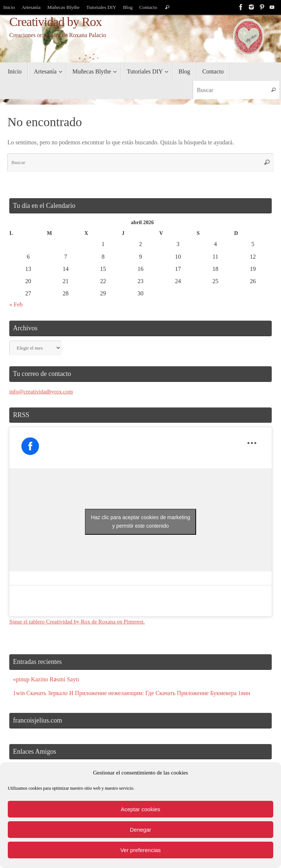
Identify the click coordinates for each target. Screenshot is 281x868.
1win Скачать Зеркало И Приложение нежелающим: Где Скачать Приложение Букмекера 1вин (132, 693)
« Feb (16, 304)
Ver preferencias (140, 850)
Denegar (140, 830)
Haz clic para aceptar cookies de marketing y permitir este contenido (140, 522)
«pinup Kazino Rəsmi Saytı (46, 679)
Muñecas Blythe (64, 7)
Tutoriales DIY (103, 7)
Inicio (9, 7)
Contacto (150, 7)
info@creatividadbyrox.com (43, 391)
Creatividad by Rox (55, 22)
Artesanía (32, 7)
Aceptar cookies (141, 809)
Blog (129, 7)
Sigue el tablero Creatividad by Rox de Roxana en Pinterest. (81, 621)
